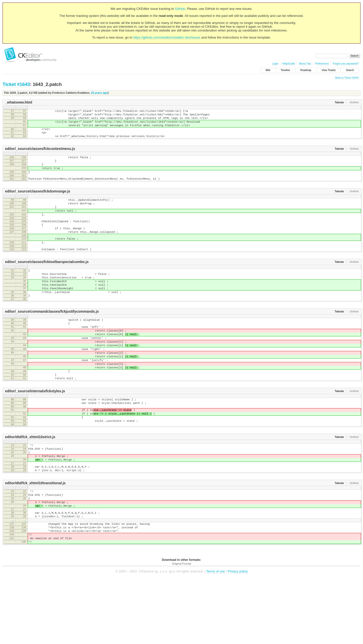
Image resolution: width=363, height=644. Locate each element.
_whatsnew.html (19, 102)
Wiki (268, 70)
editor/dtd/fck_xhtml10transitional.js (35, 537)
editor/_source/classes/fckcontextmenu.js (40, 155)
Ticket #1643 (16, 84)
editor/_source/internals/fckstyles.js (35, 433)
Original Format (181, 629)
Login (275, 64)
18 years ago (99, 93)
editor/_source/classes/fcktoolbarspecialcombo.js (47, 284)
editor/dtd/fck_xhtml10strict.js (30, 485)
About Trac (305, 64)
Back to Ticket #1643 (347, 78)
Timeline (285, 70)
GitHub (180, 9)
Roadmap (306, 70)
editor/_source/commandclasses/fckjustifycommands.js (52, 340)
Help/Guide (289, 64)
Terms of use (216, 636)
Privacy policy (238, 636)
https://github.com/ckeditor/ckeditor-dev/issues (167, 37)
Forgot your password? (346, 64)
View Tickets (329, 70)
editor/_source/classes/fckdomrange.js (38, 203)
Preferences (322, 64)
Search (350, 70)
